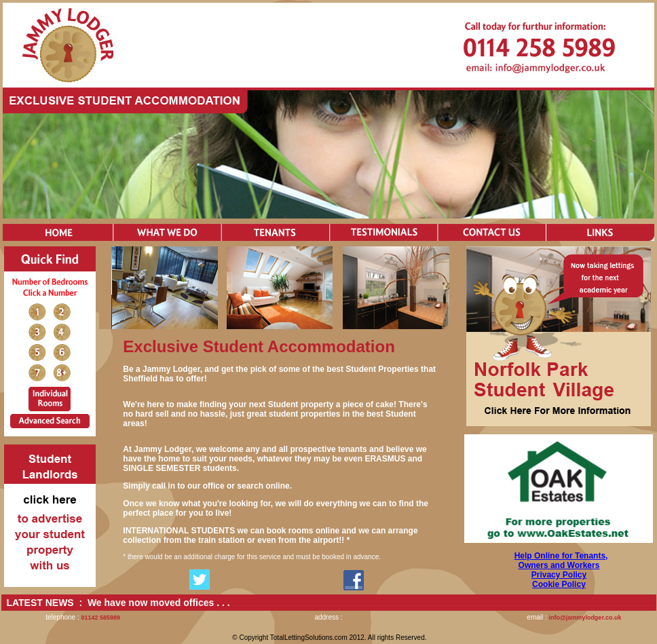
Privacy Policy (559, 575)
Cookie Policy (559, 584)
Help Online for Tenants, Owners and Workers (561, 561)
